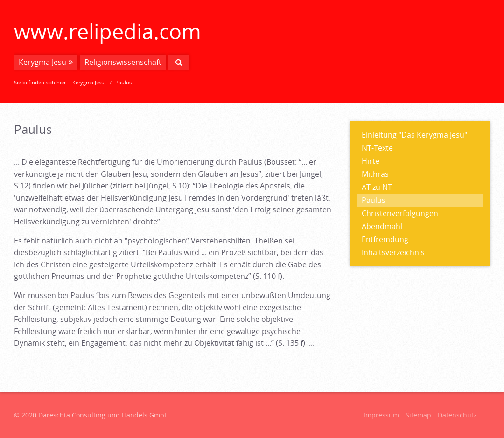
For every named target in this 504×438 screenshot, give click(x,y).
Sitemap (418, 415)
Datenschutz (457, 415)
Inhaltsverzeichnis (393, 252)
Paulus (374, 200)
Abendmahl (382, 226)
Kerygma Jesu (42, 62)
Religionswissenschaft (123, 62)
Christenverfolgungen (400, 213)
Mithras (375, 174)
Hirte (371, 161)
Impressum (381, 415)
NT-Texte (377, 148)
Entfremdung (385, 239)
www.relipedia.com (108, 31)
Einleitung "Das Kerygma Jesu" (414, 135)
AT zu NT (377, 187)
